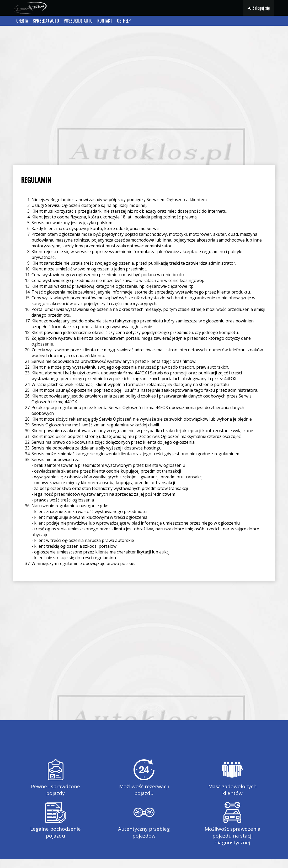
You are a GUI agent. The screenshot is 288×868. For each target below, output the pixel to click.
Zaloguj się (259, 8)
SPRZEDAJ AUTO (46, 21)
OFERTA (22, 21)
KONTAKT (105, 21)
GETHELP (124, 21)
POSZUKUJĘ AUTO (78, 21)
